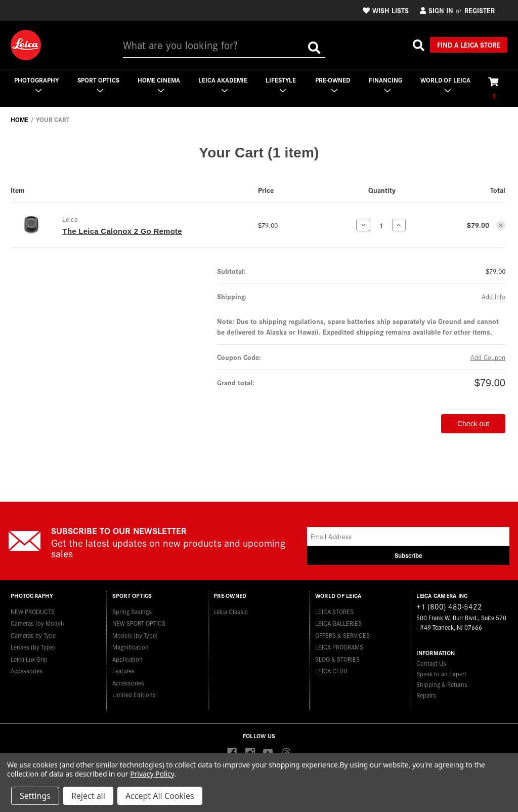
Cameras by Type (33, 635)
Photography (36, 84)
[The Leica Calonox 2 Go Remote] (381, 225)
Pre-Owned (333, 84)
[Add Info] (493, 296)
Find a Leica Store (469, 45)
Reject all (88, 796)
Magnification (131, 647)
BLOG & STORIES (337, 659)
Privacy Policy (152, 774)
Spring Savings (132, 611)
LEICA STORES (334, 611)
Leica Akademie (223, 84)
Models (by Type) (135, 635)
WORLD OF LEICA (445, 84)
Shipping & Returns (442, 684)
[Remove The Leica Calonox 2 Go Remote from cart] (501, 225)
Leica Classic (231, 611)
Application (127, 659)
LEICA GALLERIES (338, 623)
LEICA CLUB (331, 671)
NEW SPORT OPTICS (139, 623)
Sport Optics (98, 84)
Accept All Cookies (160, 796)
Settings (35, 796)
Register (480, 10)
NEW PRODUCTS (33, 611)
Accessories (27, 671)
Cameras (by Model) (37, 623)
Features (123, 671)
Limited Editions (134, 694)
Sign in (437, 10)
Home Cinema (159, 84)
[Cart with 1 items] (493, 88)
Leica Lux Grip (29, 659)
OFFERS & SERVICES (342, 635)
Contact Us (431, 663)
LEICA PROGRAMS (339, 647)
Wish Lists (386, 10)
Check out (473, 424)
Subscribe (408, 555)
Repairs (426, 695)
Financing (385, 84)
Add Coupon (488, 357)
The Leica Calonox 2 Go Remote (122, 231)
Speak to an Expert (441, 674)
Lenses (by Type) (33, 647)
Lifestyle (281, 84)
